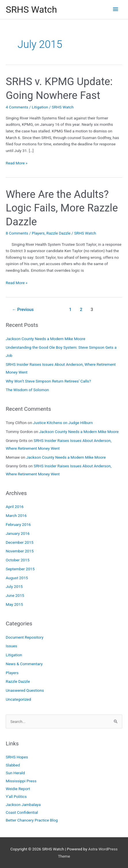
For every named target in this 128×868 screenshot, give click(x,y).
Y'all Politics (16, 796)
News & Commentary (24, 664)
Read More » (17, 163)
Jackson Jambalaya (23, 805)
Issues (12, 646)
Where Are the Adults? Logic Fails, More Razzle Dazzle (62, 208)
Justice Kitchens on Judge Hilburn (63, 423)
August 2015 (17, 578)
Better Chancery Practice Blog (32, 820)
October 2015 (18, 560)
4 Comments (17, 107)
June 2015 (15, 595)
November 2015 (20, 551)
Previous (23, 310)
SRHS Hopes (17, 757)
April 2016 (15, 507)
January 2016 (18, 533)
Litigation (40, 107)
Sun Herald (15, 773)
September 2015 (20, 569)
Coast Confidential (22, 812)
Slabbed (13, 765)
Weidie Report (18, 789)
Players (38, 233)
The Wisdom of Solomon (27, 390)
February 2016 (18, 524)
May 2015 (14, 604)
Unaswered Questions (25, 690)
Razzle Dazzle (58, 233)
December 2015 (20, 542)
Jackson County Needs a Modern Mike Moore (45, 339)
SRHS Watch (31, 10)
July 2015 (14, 586)
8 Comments (17, 233)
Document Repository (25, 637)
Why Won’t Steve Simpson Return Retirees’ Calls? (48, 381)
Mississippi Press (21, 781)
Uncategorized (18, 699)
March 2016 (16, 515)
